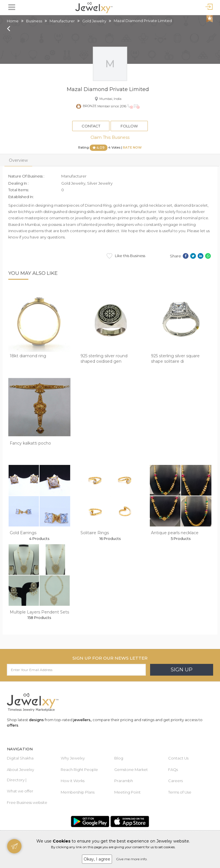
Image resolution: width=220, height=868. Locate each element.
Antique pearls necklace (175, 533)
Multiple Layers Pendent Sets (39, 612)
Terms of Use (180, 792)
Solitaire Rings (95, 533)
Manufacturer (62, 21)
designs (36, 720)
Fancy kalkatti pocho (30, 443)
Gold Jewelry (94, 21)
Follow (129, 126)
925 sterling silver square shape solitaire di (175, 359)
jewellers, (82, 720)
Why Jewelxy (73, 758)
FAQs (173, 770)
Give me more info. (132, 859)
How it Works (73, 781)
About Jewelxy (20, 770)
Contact (91, 126)
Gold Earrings (23, 533)
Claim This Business (110, 137)
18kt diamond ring (28, 356)
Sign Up (182, 670)
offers (13, 725)
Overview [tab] (18, 160)
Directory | (17, 780)
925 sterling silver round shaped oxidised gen (104, 359)
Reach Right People (79, 770)
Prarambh (124, 781)
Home (13, 21)
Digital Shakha (20, 758)
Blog (119, 758)
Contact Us (178, 758)
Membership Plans (78, 792)
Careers (175, 781)
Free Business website (27, 802)
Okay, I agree (97, 859)
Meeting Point (127, 792)
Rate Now (132, 147)
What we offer (20, 791)
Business (34, 21)
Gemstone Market (131, 770)
